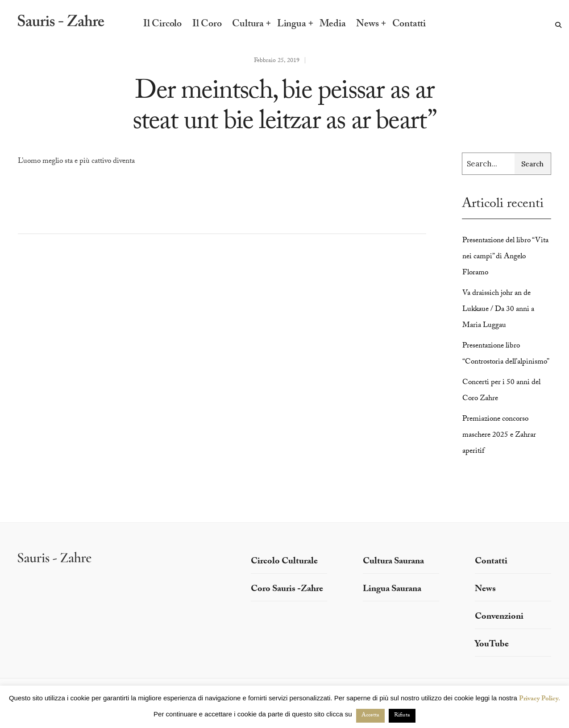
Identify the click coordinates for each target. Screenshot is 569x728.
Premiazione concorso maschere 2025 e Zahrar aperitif (499, 436)
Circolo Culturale (284, 562)
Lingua (292, 25)
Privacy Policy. (540, 699)
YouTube (492, 645)
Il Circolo (162, 25)
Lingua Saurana (392, 590)
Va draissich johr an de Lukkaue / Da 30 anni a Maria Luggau (498, 310)
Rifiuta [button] (402, 716)
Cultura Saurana (393, 562)
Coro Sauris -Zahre (287, 590)
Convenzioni (499, 617)
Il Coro (207, 25)
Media (333, 25)
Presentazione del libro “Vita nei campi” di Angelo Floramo (505, 257)
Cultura (248, 25)
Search (532, 164)
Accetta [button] (370, 716)
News (367, 25)
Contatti (409, 25)
